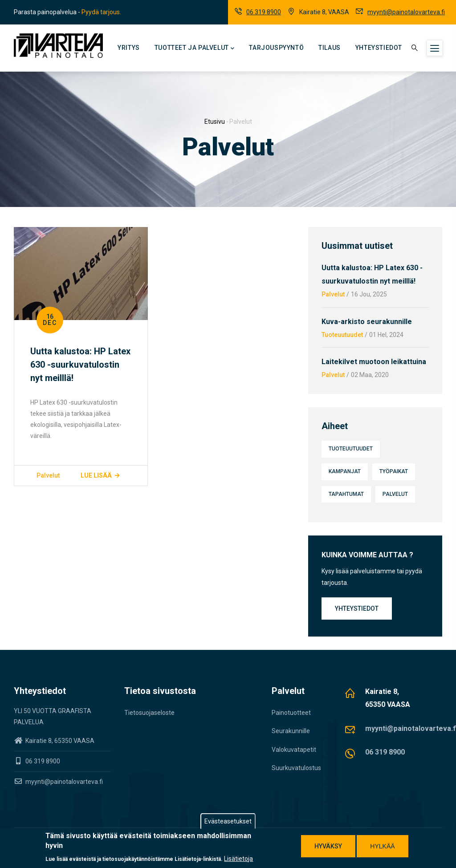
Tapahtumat (346, 494)
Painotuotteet (291, 713)
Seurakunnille (291, 731)
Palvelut (48, 475)
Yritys (129, 48)
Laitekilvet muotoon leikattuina (374, 362)
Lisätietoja (238, 860)
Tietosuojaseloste (149, 713)
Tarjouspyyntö (276, 48)
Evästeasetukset (228, 822)
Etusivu (215, 122)
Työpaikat (394, 471)
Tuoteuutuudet (342, 335)
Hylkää (382, 847)
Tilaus (330, 48)
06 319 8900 (264, 12)
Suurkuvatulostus (296, 768)
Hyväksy (328, 847)
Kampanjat (345, 471)
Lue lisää (96, 475)
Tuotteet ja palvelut (195, 49)
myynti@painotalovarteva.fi (406, 12)
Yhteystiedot (379, 48)
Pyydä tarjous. (101, 12)
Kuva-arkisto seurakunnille (367, 322)
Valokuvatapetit (294, 750)
